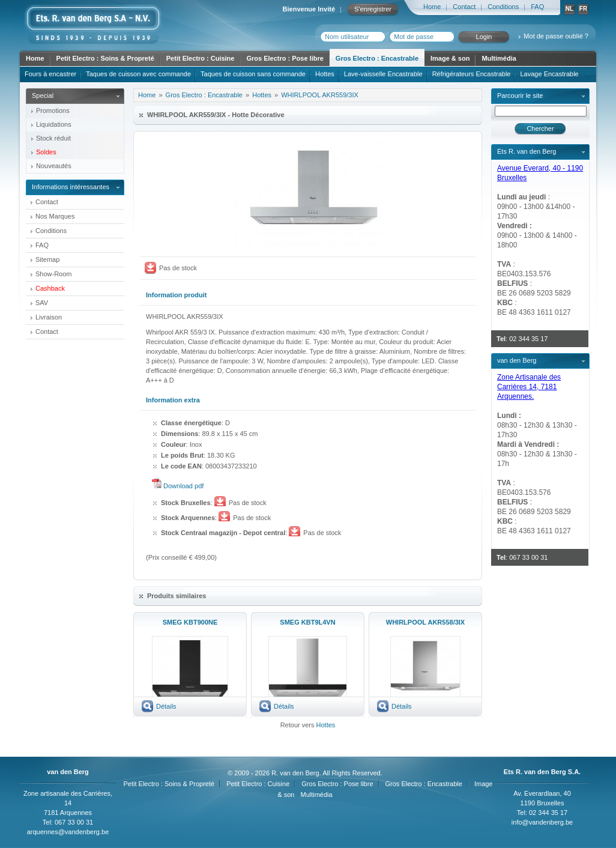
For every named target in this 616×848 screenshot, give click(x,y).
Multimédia (499, 58)
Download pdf (183, 486)
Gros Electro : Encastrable (377, 58)
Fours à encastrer (50, 74)
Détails (166, 706)
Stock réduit (53, 138)
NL (569, 9)
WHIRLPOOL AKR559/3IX (320, 95)
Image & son (450, 58)
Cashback (50, 288)
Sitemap (47, 259)
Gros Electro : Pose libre (285, 58)
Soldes (46, 152)
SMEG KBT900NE (190, 622)
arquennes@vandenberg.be (68, 832)
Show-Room (54, 274)
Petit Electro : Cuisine (201, 58)
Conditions (503, 7)
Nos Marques (55, 216)
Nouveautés (54, 166)
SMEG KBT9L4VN (307, 622)
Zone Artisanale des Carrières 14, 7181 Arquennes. (529, 387)
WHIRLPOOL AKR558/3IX (425, 622)
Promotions (53, 111)
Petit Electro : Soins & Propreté (105, 58)
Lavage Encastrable (549, 74)
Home (432, 7)
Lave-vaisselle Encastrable (383, 74)
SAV (42, 303)
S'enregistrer (373, 9)
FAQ (537, 7)
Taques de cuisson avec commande (138, 74)
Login (484, 37)
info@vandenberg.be (542, 822)
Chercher (540, 129)
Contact (464, 7)
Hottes (325, 74)
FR (583, 9)
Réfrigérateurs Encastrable (472, 74)
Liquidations (54, 124)
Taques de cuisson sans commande (253, 74)
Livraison (49, 317)
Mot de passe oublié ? (556, 36)
